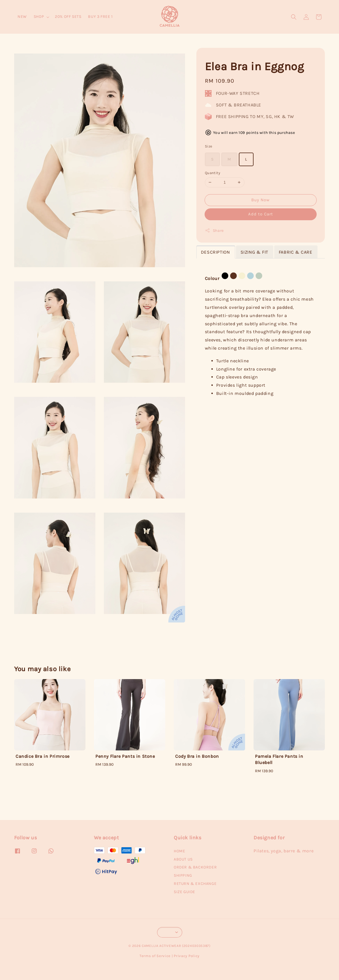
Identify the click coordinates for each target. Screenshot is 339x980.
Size (209, 146)
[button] (294, 17)
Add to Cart (261, 214)
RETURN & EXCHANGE (195, 884)
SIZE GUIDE (184, 892)
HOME (179, 851)
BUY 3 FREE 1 (100, 17)
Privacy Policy (187, 956)
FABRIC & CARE (296, 252)
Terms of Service (155, 956)
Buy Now (260, 200)
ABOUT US (183, 859)
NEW (22, 17)
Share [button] (214, 230)
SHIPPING (183, 875)
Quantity (213, 173)
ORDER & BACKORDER (195, 867)
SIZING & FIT (254, 252)
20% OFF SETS (68, 17)
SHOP (39, 17)
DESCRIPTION (215, 252)
